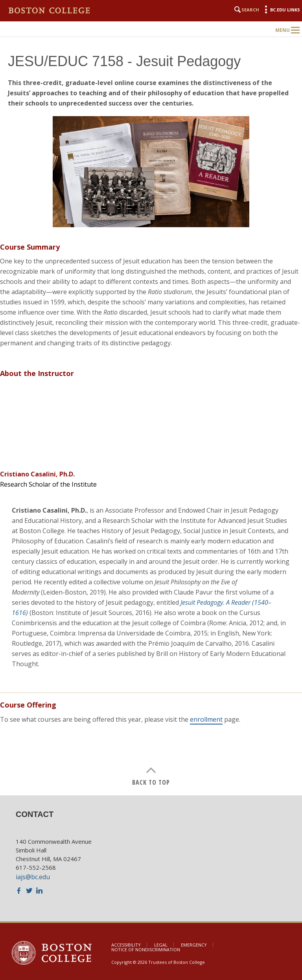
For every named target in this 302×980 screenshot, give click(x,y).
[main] (151, 414)
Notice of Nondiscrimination (146, 949)
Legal (161, 945)
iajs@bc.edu (33, 877)
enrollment (206, 719)
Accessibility (126, 945)
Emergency (194, 945)
